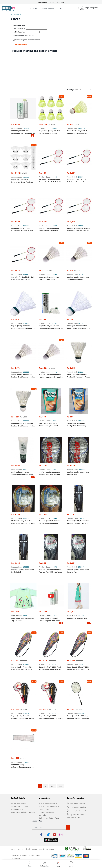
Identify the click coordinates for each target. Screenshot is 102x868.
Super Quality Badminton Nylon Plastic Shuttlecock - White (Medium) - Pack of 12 (23, 196)
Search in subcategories (25, 36)
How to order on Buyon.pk (49, 439)
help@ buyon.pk (17, 442)
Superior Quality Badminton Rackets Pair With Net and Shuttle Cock (78, 286)
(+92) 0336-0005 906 (19, 439)
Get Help (61, 2)
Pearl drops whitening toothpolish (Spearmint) (49, 241)
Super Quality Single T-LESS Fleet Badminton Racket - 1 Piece (78, 353)
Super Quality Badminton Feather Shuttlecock (49, 173)
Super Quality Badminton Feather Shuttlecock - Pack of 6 (78, 218)
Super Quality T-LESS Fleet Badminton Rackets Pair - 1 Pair (22, 353)
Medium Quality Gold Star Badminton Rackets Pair (49, 286)
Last (60, 419)
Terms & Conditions (46, 445)
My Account (42, 2)
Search (19, 14)
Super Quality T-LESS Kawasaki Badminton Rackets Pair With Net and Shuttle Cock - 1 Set (51, 376)
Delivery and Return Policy (49, 450)
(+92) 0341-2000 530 (19, 436)
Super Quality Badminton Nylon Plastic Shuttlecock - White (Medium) (78, 196)
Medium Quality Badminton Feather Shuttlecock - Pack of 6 (22, 241)
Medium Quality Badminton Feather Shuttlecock (78, 173)
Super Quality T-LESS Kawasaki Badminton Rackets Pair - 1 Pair (23, 376)
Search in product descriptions (28, 40)
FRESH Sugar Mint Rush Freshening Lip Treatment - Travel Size (50, 331)
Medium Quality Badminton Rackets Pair (78, 263)
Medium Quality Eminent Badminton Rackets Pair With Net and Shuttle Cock (23, 151)
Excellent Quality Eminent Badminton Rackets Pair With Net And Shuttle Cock (51, 128)
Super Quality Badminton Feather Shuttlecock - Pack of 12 (22, 218)
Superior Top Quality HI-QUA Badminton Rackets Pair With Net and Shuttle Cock (78, 151)
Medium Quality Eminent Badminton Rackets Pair (49, 151)
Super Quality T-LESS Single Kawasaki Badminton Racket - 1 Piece (78, 376)
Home (13, 14)
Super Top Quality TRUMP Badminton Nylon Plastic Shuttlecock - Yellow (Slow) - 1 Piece (78, 106)
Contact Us (50, 476)
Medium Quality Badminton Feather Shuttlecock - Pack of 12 (50, 218)
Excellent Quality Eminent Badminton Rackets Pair (77, 128)
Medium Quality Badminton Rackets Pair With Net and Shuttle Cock (50, 263)
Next (52, 419)
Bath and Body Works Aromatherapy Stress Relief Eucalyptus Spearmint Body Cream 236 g (22, 263)
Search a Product (21, 45)
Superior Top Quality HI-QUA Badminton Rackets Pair (23, 173)
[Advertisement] (51, 70)
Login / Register (91, 8)
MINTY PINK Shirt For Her (77, 329)
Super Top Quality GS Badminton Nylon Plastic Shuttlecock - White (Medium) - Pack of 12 (21, 128)
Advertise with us (31, 476)
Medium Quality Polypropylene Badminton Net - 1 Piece (22, 398)
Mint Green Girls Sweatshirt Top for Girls (23, 331)
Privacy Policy (44, 442)
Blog (52, 2)
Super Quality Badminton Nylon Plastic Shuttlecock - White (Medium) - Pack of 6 (50, 196)
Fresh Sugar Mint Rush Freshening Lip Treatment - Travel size (22, 106)
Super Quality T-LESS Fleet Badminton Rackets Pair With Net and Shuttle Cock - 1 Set (51, 353)
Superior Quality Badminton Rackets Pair (23, 308)
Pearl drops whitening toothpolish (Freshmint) (76, 241)
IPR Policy (43, 447)
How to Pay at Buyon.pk (48, 436)
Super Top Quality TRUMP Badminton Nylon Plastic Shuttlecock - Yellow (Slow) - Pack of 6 (51, 106)
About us (20, 476)
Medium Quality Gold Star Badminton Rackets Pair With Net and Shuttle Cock (23, 286)
